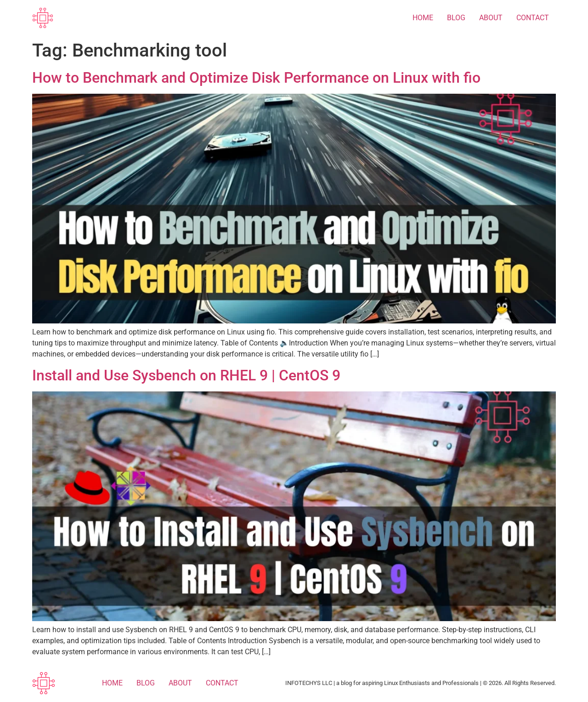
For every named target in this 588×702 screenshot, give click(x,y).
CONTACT (533, 18)
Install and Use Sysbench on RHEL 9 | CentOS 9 (186, 375)
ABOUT (491, 18)
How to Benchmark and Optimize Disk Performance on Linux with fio (256, 78)
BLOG (456, 18)
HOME (423, 18)
